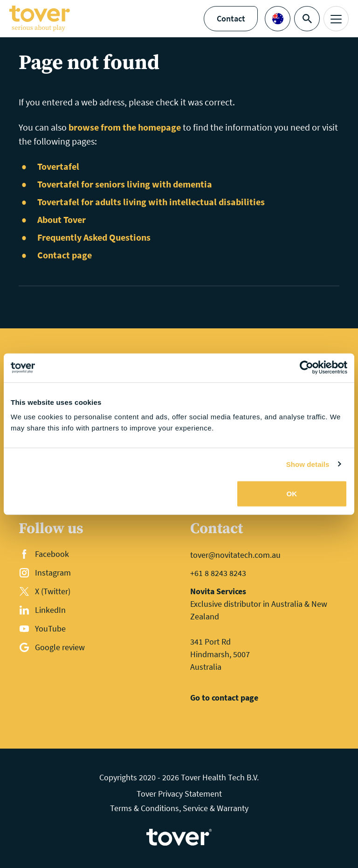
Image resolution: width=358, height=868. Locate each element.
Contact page (65, 255)
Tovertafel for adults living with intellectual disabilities (151, 202)
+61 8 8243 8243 (218, 573)
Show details (308, 464)
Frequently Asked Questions (94, 237)
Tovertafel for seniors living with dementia (125, 184)
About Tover (62, 219)
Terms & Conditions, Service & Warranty (179, 808)
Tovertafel (58, 166)
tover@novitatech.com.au (235, 555)
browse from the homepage (125, 127)
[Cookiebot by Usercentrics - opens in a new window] (306, 368)
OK (292, 494)
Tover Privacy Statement (179, 794)
